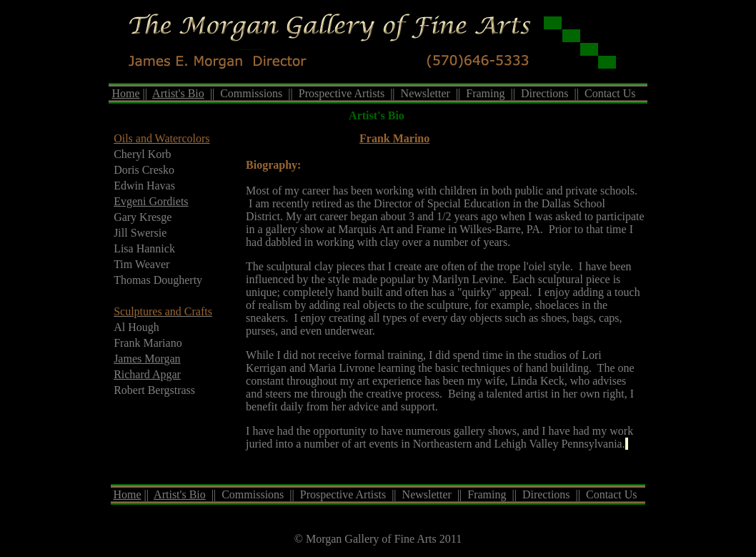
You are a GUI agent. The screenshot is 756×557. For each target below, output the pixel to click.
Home (125, 93)
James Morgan (147, 359)
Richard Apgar (147, 374)
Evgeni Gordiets (151, 201)
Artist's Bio (178, 93)
